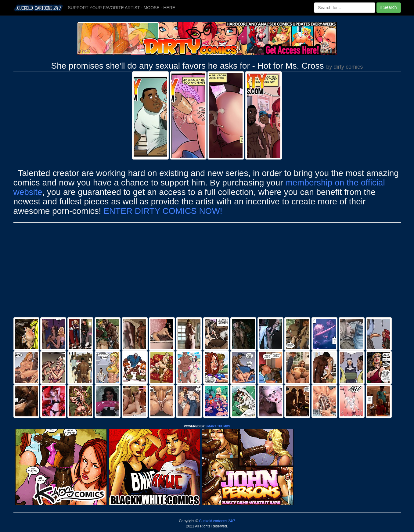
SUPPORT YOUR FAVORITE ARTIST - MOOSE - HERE (122, 8)
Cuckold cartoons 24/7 (217, 521)
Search (389, 7)
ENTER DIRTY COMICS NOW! (163, 211)
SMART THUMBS (218, 426)
